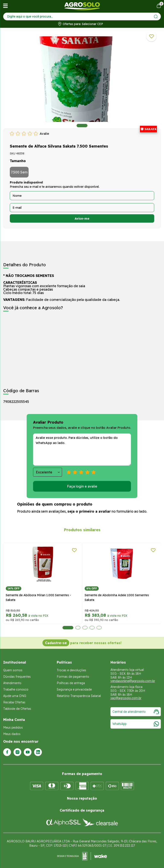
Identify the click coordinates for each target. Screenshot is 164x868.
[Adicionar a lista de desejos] (151, 36)
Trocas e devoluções (71, 670)
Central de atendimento (136, 712)
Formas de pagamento (73, 677)
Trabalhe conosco (16, 689)
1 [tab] (82, 126)
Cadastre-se (56, 643)
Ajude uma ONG (15, 696)
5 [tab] (99, 628)
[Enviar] (156, 17)
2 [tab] (78, 628)
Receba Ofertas (14, 702)
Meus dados (12, 734)
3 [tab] (85, 628)
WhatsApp (136, 724)
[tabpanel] (82, 79)
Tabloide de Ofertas (17, 709)
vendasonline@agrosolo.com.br (133, 681)
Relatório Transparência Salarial (79, 696)
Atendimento (12, 683)
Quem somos (13, 670)
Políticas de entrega (71, 683)
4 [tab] (92, 628)
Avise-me (82, 219)
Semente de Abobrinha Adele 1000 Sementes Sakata (65, 597)
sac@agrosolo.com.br (126, 698)
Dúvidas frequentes (17, 677)
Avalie (44, 134)
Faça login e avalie (82, 486)
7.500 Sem (19, 172)
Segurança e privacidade (74, 689)
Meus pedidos (13, 728)
